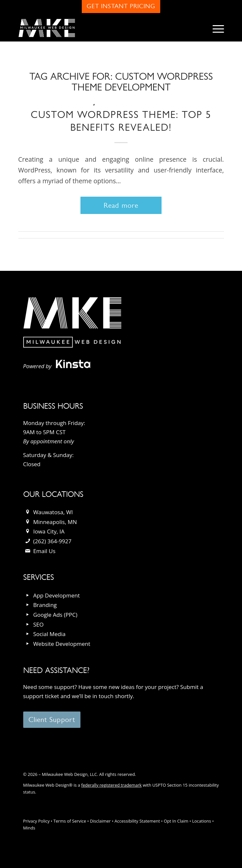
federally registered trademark (111, 785)
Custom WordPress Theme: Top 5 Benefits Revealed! (121, 121)
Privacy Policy (36, 821)
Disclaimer (100, 821)
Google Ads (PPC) (55, 615)
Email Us (44, 551)
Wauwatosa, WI (53, 512)
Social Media (49, 634)
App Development (56, 595)
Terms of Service (70, 821)
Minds (29, 828)
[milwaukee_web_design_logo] (101, 28)
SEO (38, 624)
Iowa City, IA (49, 531)
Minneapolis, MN (55, 522)
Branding (45, 605)
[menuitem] (215, 28)
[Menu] (215, 28)
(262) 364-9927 (52, 541)
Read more (121, 205)
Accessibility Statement (137, 821)
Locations (201, 821)
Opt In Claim (176, 821)
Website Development (62, 644)
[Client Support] (52, 720)
